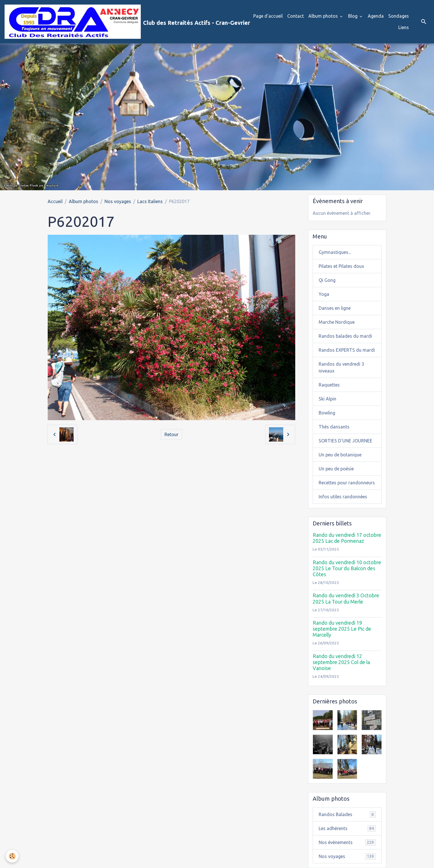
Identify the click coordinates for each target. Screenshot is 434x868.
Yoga (324, 294)
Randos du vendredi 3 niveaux (341, 367)
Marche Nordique (337, 322)
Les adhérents (347, 828)
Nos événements (347, 842)
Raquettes (329, 385)
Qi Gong (327, 280)
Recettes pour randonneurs (347, 483)
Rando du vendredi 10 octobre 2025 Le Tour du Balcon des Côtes (347, 568)
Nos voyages (118, 201)
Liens (404, 27)
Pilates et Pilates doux (341, 266)
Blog (353, 16)
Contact (296, 16)
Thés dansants (334, 427)
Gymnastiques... (335, 252)
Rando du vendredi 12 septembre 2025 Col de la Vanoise (341, 662)
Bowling (327, 413)
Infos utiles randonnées (343, 497)
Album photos (324, 16)
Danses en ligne (335, 308)
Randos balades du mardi (345, 336)
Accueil (55, 201)
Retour (171, 434)
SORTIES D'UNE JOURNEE (345, 441)
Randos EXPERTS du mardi (347, 350)
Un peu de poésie (336, 469)
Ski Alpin (327, 399)
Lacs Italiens (150, 201)
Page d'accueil (268, 16)
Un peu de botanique (340, 455)
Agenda (376, 16)
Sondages (399, 16)
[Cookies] (12, 856)
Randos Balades (347, 815)
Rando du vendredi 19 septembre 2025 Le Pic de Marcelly (342, 629)
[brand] (122, 22)
